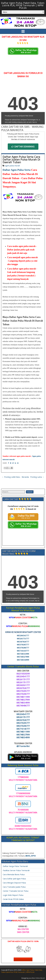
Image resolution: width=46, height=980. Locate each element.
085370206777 (23, 648)
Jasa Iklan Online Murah (37, 978)
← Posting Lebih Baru (11, 477)
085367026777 (23, 642)
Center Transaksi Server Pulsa (16, 891)
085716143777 (23, 651)
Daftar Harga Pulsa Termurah (15, 866)
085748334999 (23, 660)
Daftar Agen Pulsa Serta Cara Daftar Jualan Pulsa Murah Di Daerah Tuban (21, 159)
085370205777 (23, 645)
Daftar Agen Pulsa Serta (17, 170)
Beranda (25, 477)
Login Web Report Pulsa (13, 895)
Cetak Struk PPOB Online (13, 899)
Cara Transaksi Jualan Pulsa (14, 887)
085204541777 (23, 636)
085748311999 (23, 654)
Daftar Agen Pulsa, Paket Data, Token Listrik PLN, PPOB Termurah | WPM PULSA (23, 5)
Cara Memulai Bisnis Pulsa (14, 874)
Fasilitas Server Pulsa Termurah (16, 870)
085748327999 (23, 657)
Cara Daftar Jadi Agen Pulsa (14, 879)
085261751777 (23, 639)
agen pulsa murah (12, 166)
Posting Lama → (37, 477)
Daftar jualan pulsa (16, 250)
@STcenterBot (23, 746)
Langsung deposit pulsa (20, 261)
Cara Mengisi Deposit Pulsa (14, 883)
